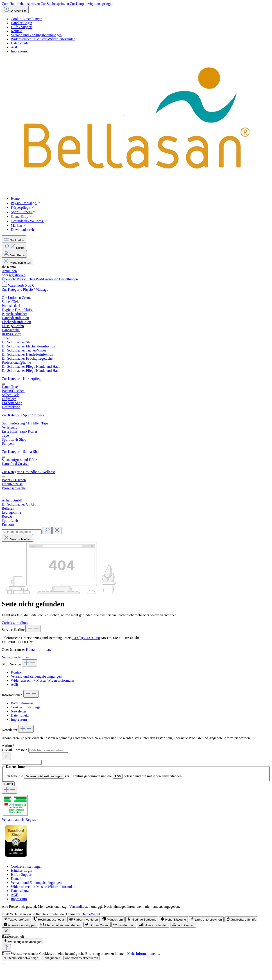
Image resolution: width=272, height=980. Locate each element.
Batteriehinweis (22, 703)
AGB (15, 47)
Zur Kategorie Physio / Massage (25, 289)
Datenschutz (20, 43)
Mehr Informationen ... (144, 954)
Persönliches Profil (31, 279)
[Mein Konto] (14, 254)
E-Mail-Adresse (15, 750)
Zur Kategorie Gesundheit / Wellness (28, 472)
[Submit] (6, 756)
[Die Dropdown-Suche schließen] (57, 530)
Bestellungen (68, 279)
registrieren (17, 275)
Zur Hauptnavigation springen (92, 4)
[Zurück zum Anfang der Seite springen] (6, 948)
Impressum (19, 51)
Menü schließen (17, 263)
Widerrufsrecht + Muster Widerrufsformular (43, 680)
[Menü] (14, 239)
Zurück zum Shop (15, 623)
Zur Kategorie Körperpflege (22, 379)
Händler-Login (22, 23)
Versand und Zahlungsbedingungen (36, 35)
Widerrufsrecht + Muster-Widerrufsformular (43, 39)
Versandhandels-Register (20, 820)
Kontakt (17, 31)
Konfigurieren (51, 958)
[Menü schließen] (4, 295)
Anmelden (9, 271)
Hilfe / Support (22, 27)
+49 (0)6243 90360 (86, 638)
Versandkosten (80, 906)
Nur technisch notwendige (21, 958)
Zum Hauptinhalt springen (21, 4)
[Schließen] (4, 964)
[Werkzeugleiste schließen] (6, 931)
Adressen (52, 279)
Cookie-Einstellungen (27, 19)
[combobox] (22, 532)
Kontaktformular (38, 650)
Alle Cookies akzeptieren (82, 958)
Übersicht (9, 279)
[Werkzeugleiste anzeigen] (23, 941)
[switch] (16, 919)
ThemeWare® (91, 914)
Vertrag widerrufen (15, 657)
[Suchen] (14, 246)
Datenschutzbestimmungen (44, 776)
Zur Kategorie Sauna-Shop (21, 452)
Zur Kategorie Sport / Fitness (23, 415)
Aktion (8, 746)
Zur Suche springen (55, 4)
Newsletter (19, 711)
